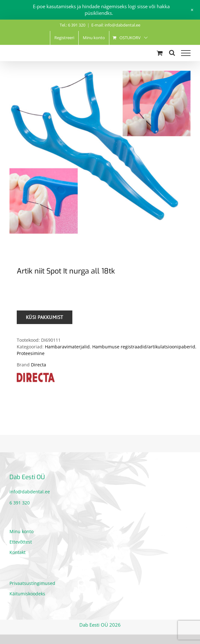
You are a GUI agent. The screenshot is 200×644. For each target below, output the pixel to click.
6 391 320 (20, 503)
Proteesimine (31, 353)
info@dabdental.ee (30, 492)
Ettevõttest (21, 542)
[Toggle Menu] (186, 53)
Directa (39, 365)
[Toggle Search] (172, 53)
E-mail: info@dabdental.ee (116, 25)
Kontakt (18, 552)
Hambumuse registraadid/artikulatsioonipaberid (144, 347)
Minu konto (21, 531)
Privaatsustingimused (32, 583)
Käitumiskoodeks (27, 594)
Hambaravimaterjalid (67, 347)
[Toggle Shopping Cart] (160, 53)
